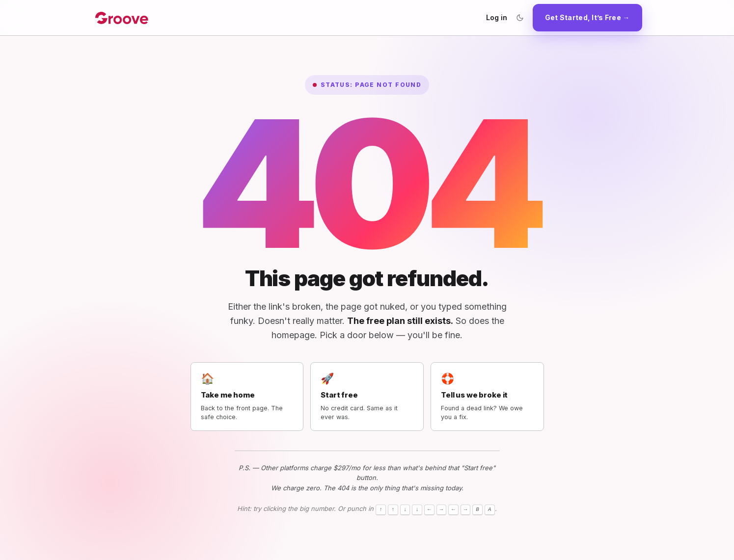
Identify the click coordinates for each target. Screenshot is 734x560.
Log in (497, 17)
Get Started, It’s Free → (587, 17)
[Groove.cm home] (122, 18)
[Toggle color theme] (520, 18)
